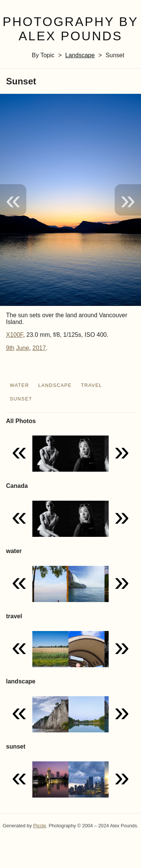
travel (92, 385)
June (23, 348)
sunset (21, 399)
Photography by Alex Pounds (70, 29)
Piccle (39, 826)
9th (10, 348)
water (19, 385)
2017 (39, 348)
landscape (80, 55)
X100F (14, 335)
